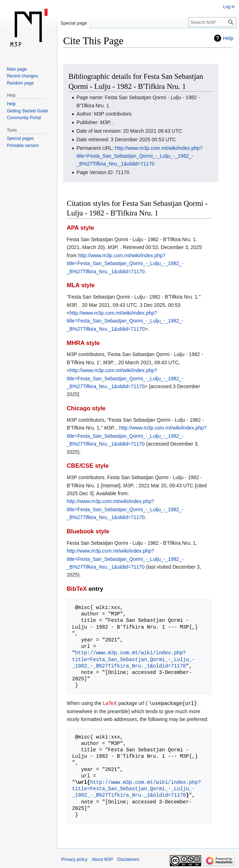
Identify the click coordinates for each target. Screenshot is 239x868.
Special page (74, 23)
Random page (20, 83)
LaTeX (110, 703)
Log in (229, 7)
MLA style (81, 285)
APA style (80, 228)
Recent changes (22, 76)
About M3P (102, 859)
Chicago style (86, 408)
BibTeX (77, 589)
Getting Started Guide (27, 111)
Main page (17, 69)
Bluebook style (88, 531)
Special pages (20, 138)
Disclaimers (128, 859)
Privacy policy (74, 859)
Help (228, 38)
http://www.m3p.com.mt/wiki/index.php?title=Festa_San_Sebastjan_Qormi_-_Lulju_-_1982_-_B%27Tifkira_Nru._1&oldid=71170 (139, 156)
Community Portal (24, 118)
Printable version (23, 146)
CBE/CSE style (88, 466)
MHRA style (83, 343)
